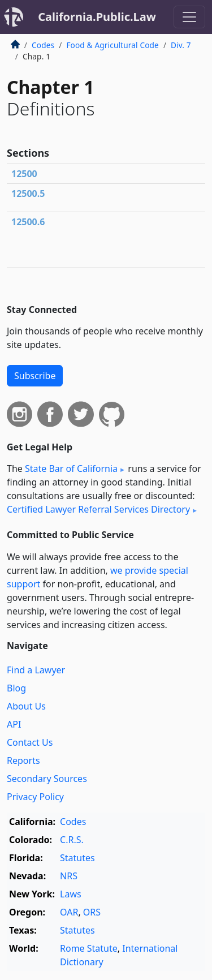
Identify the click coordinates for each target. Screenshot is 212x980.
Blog (16, 688)
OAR (69, 912)
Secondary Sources (47, 779)
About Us (26, 706)
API (14, 724)
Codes (43, 45)
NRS (69, 876)
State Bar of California (71, 468)
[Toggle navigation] (189, 17)
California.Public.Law (97, 17)
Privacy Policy (35, 797)
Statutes (77, 858)
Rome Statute (89, 948)
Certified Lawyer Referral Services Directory (98, 509)
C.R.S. (72, 840)
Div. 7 (181, 45)
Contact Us (30, 742)
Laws (71, 894)
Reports (23, 760)
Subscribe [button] (35, 376)
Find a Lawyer (36, 670)
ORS (92, 912)
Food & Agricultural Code (112, 45)
